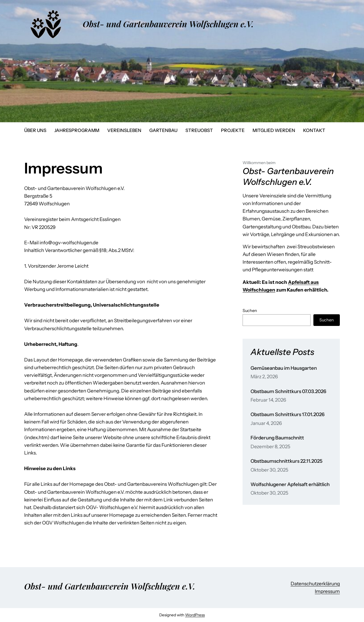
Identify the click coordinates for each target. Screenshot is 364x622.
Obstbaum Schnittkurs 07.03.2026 (288, 391)
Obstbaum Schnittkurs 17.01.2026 (288, 415)
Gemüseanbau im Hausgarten (284, 368)
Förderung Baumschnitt (277, 438)
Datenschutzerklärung (315, 584)
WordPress (195, 615)
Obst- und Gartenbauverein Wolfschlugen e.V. (168, 24)
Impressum (327, 591)
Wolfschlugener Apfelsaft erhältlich (290, 484)
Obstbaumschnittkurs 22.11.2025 (287, 461)
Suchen (250, 311)
